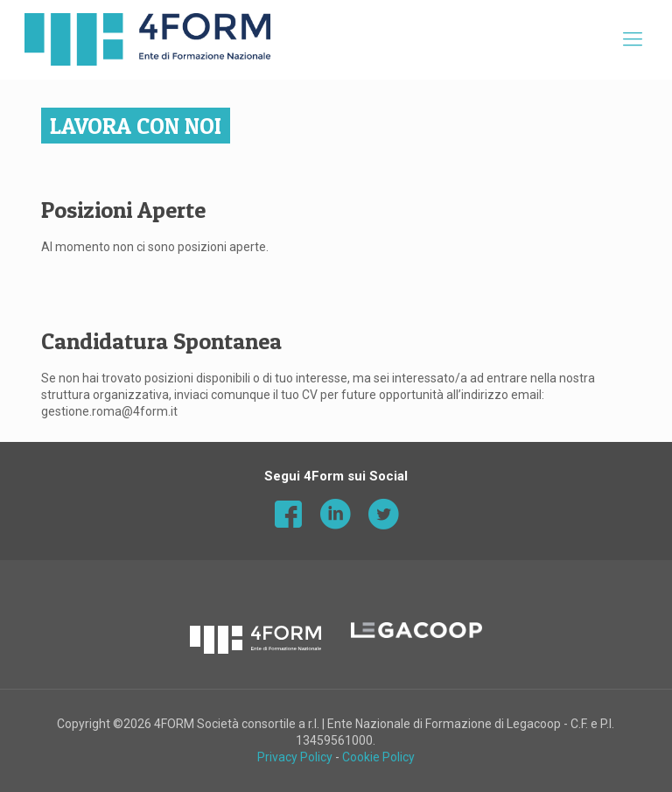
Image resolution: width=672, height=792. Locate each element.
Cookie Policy (378, 757)
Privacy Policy (295, 757)
